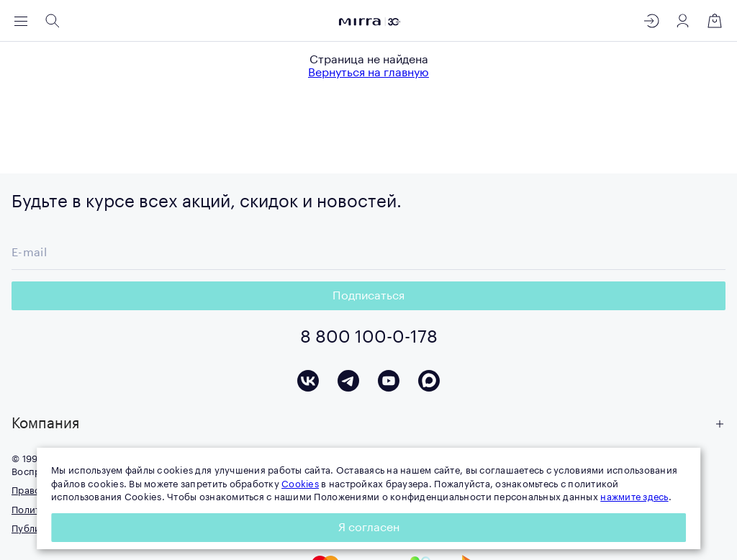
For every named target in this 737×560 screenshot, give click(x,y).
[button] (368, 424)
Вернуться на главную (368, 73)
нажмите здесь (634, 497)
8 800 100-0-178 (369, 337)
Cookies (300, 484)
